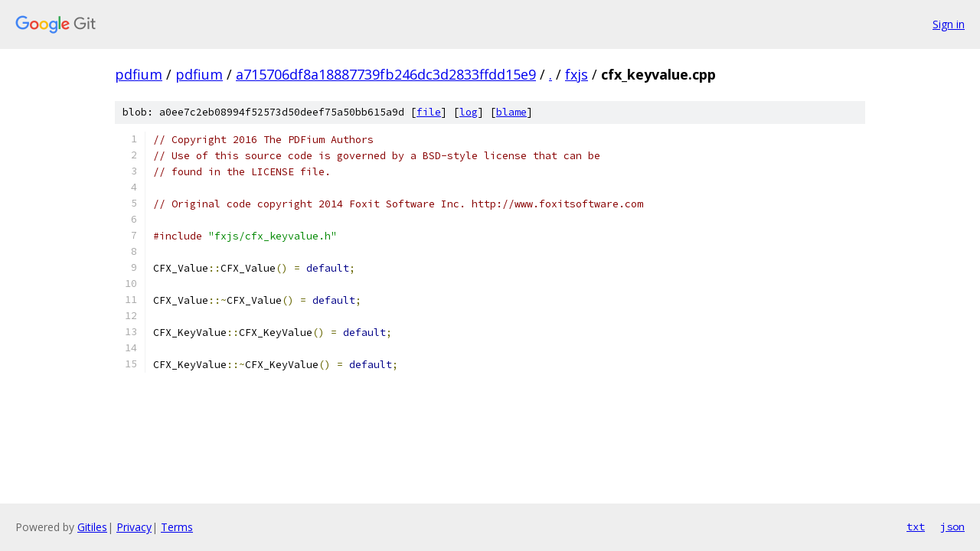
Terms (177, 527)
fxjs (577, 74)
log (469, 112)
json (952, 527)
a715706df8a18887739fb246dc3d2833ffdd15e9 (386, 74)
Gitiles (92, 527)
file (429, 112)
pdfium (139, 74)
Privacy (134, 527)
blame (511, 112)
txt (916, 527)
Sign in (949, 24)
